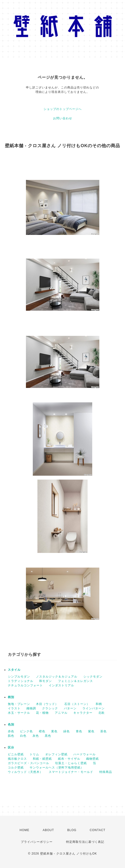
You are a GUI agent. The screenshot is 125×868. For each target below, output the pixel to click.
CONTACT (98, 830)
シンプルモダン (19, 677)
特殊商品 (106, 772)
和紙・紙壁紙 (42, 759)
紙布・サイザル (69, 759)
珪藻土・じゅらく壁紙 (71, 763)
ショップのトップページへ (63, 109)
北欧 (102, 713)
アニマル (61, 713)
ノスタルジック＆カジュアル (57, 677)
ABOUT (48, 830)
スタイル (14, 670)
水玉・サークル (19, 713)
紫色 (91, 731)
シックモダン (93, 677)
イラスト (14, 708)
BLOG (72, 830)
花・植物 (42, 713)
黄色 (54, 731)
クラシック (50, 708)
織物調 (31, 708)
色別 (11, 725)
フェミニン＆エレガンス (75, 681)
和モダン (45, 681)
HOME (24, 830)
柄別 (11, 697)
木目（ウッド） (47, 704)
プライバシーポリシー (37, 842)
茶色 (103, 731)
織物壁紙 (92, 759)
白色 (23, 736)
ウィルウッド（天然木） (25, 772)
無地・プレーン (19, 704)
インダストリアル (61, 685)
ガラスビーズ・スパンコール (28, 763)
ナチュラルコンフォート (25, 685)
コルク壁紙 (16, 768)
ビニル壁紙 (16, 754)
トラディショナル (21, 681)
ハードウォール (85, 754)
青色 (79, 731)
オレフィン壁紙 (56, 754)
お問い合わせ (63, 118)
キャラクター (83, 713)
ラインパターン (94, 708)
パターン (70, 708)
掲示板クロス (17, 759)
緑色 (67, 731)
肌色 (11, 736)
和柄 (99, 704)
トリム (34, 754)
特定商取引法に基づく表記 (85, 842)
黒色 (48, 736)
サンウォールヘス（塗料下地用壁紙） (57, 768)
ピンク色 (26, 731)
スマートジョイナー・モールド (71, 772)
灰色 (36, 736)
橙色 (42, 731)
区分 (11, 747)
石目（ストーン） (77, 704)
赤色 (11, 731)
